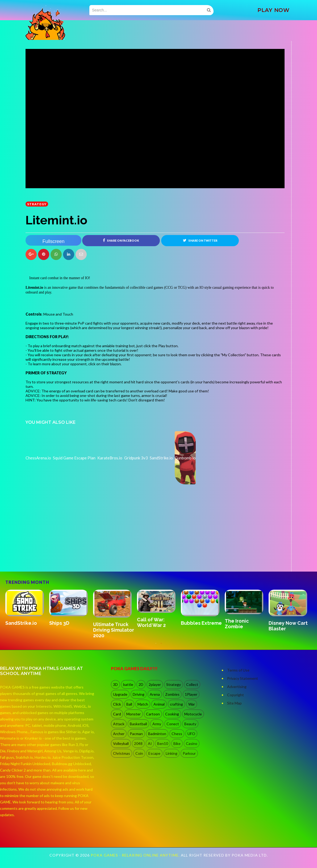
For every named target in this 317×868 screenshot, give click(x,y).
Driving (139, 695)
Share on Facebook (121, 240)
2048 (138, 744)
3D (115, 685)
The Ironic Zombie (237, 624)
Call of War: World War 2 (151, 623)
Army (157, 724)
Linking (172, 754)
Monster (134, 714)
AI (150, 744)
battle (128, 685)
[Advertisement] (65, 557)
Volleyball (121, 744)
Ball (129, 704)
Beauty (190, 724)
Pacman (136, 734)
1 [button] (156, 646)
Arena (155, 695)
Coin (139, 754)
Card (117, 714)
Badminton (157, 734)
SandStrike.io (21, 623)
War (192, 704)
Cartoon (153, 714)
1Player (191, 695)
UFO (191, 734)
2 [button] (161, 646)
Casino (192, 744)
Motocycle (193, 714)
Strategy (37, 204)
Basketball (138, 724)
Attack (119, 724)
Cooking (172, 714)
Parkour (189, 754)
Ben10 (163, 744)
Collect (192, 685)
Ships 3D (59, 623)
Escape (154, 754)
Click (117, 704)
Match (143, 704)
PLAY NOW (273, 10)
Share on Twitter (200, 240)
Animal (159, 704)
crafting (176, 704)
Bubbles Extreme (201, 623)
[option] (27, 608)
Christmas (122, 754)
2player (155, 685)
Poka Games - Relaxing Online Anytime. (136, 855)
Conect (173, 724)
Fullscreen (53, 241)
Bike (177, 744)
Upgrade (120, 695)
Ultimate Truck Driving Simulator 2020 (114, 630)
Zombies (172, 695)
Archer (119, 734)
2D (141, 685)
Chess (177, 734)
